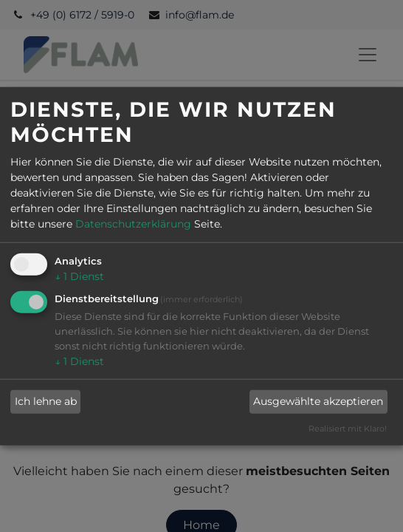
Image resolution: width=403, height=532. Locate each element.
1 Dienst (79, 276)
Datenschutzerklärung (133, 224)
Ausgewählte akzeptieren (318, 401)
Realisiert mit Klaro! (348, 429)
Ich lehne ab (46, 401)
